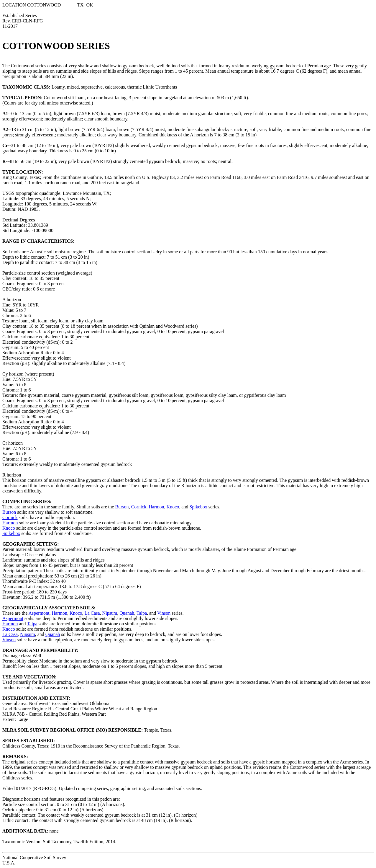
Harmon (156, 507)
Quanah (127, 613)
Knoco (173, 507)
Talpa (142, 613)
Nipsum (110, 613)
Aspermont (39, 613)
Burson (122, 507)
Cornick (139, 507)
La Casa (92, 613)
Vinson (164, 613)
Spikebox (198, 507)
